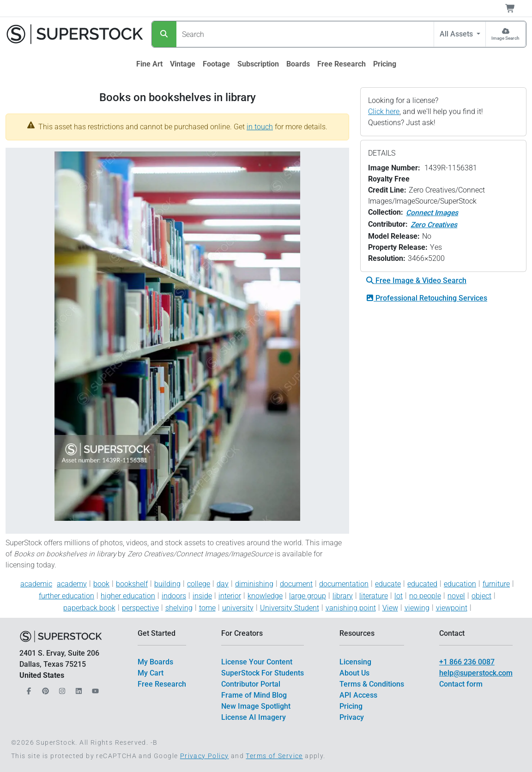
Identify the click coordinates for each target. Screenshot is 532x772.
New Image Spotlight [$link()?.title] (256, 706)
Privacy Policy (205, 756)
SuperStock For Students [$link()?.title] (263, 673)
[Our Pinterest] (44, 689)
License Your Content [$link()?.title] (257, 662)
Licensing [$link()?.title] (355, 662)
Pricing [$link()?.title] (351, 706)
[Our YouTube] (94, 689)
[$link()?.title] (149, 64)
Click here (384, 112)
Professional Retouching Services (427, 298)
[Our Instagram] (61, 689)
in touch (260, 127)
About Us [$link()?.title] (354, 673)
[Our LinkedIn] (78, 689)
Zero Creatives (434, 225)
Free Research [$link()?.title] (162, 684)
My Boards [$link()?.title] (155, 662)
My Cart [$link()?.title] (151, 673)
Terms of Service (274, 756)
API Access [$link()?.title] (358, 695)
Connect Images (432, 213)
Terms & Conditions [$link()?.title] (372, 684)
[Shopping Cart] (516, 8)
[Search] (164, 34)
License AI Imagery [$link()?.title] (254, 717)
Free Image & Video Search (416, 280)
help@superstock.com (476, 673)
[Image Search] (505, 34)
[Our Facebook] (28, 689)
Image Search (505, 38)
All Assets (457, 34)
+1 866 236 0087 (467, 662)
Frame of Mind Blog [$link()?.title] (254, 695)
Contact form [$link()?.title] (461, 684)
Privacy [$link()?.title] (352, 717)
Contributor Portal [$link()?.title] (251, 684)
